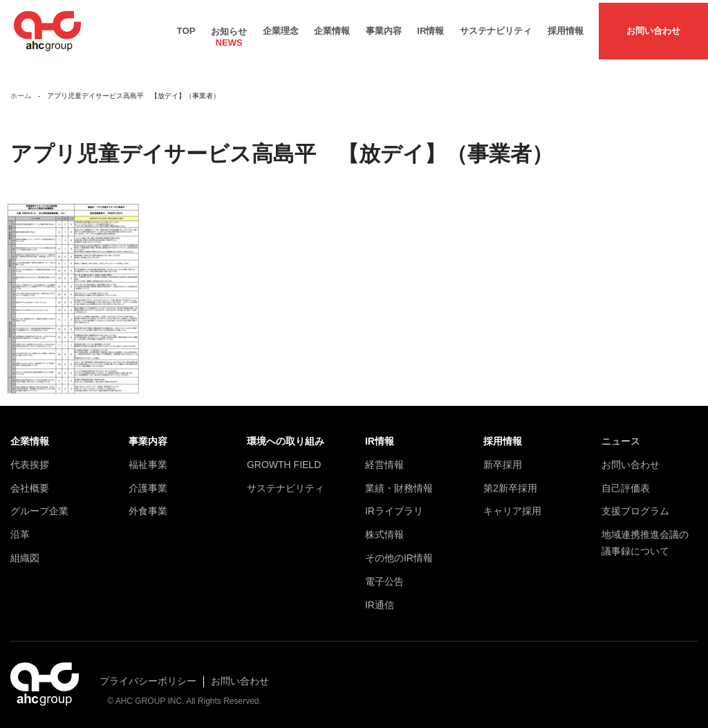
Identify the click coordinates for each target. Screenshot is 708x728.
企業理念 (281, 28)
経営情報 (384, 459)
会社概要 (30, 482)
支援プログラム (635, 505)
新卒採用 (503, 459)
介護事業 (148, 482)
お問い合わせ (653, 28)
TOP (186, 28)
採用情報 (566, 28)
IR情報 (430, 28)
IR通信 (380, 599)
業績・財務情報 (399, 482)
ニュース (621, 436)
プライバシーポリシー (148, 675)
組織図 (25, 552)
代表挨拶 (30, 459)
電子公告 (384, 576)
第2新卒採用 (510, 482)
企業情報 (332, 28)
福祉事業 (148, 459)
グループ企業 (39, 505)
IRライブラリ (394, 505)
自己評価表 (626, 482)
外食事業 (148, 505)
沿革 (20, 529)
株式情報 (384, 529)
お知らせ (229, 31)
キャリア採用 (512, 505)
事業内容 (384, 28)
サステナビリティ (496, 28)
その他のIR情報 (399, 552)
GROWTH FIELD (284, 459)
